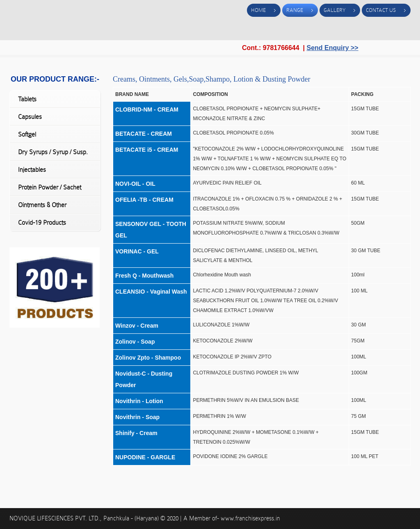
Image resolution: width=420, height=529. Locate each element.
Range (295, 10)
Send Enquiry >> (332, 48)
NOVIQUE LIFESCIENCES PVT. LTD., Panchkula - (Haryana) (85, 518)
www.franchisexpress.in (250, 518)
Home (258, 10)
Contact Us (381, 10)
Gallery (334, 10)
